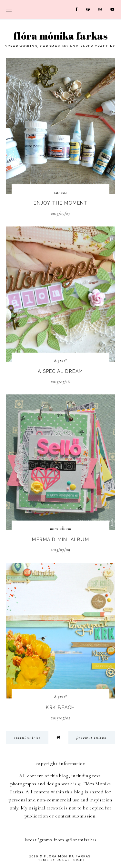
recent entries (27, 737)
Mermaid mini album (60, 540)
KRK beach (60, 707)
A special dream (60, 371)
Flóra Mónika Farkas (60, 36)
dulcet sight (71, 860)
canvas (61, 192)
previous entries (92, 737)
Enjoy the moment (60, 203)
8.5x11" (60, 360)
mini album (61, 528)
